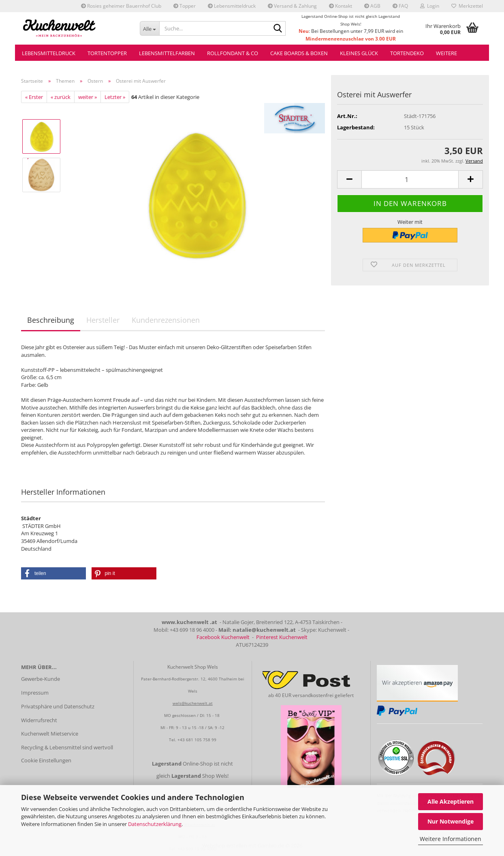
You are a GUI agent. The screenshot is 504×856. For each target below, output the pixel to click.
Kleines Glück (359, 53)
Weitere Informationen (451, 839)
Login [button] (430, 6)
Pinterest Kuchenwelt (282, 637)
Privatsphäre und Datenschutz (58, 706)
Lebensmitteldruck (232, 6)
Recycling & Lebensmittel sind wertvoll (67, 747)
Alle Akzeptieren (451, 801)
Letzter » (115, 97)
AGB (372, 6)
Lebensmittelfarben (167, 53)
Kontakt (341, 6)
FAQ (400, 6)
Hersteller (103, 320)
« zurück (61, 97)
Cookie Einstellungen (46, 760)
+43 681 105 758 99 (197, 740)
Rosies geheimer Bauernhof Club (121, 6)
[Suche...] (150, 28)
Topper (185, 6)
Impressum (35, 693)
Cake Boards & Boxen (299, 53)
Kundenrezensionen (166, 320)
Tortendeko (407, 53)
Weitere (446, 53)
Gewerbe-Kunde (41, 679)
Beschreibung (51, 320)
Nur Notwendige (451, 821)
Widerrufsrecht (39, 720)
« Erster (34, 97)
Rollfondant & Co (233, 53)
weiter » (88, 97)
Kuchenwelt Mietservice (50, 734)
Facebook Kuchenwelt (223, 637)
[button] (349, 179)
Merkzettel (467, 6)
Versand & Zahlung (292, 6)
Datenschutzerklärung (155, 824)
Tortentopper (107, 53)
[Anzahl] (410, 179)
